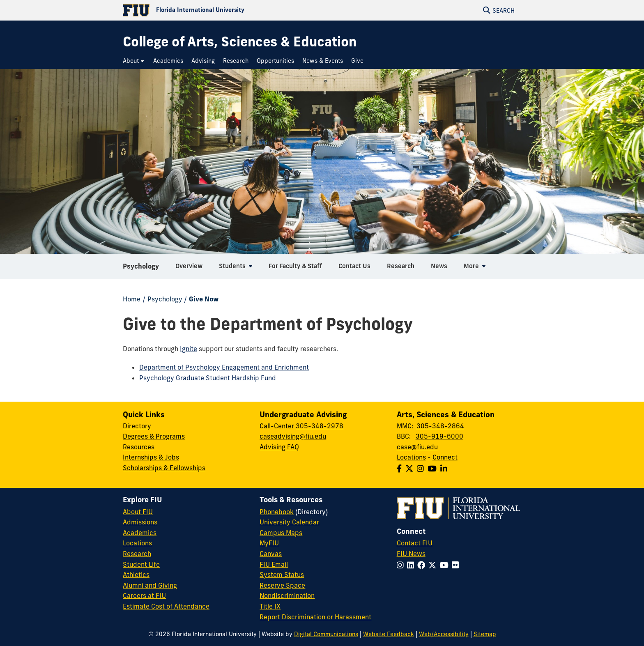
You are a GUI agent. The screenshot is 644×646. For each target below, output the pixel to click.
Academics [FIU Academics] (140, 533)
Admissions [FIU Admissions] (140, 522)
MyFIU (269, 543)
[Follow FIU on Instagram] (402, 565)
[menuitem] (134, 61)
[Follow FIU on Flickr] (457, 565)
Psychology (141, 269)
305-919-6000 (439, 436)
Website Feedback (389, 634)
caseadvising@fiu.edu (293, 436)
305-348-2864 (440, 426)
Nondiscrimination (287, 595)
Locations (411, 457)
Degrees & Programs (154, 436)
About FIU (138, 512)
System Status (282, 575)
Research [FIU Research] (137, 554)
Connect (445, 457)
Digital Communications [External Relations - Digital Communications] (326, 634)
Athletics (136, 575)
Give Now (204, 299)
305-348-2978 (320, 426)
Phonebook (277, 512)
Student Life (141, 564)
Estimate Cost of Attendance (166, 606)
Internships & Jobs (151, 457)
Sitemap (485, 634)
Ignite (189, 349)
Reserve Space (282, 585)
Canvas (271, 554)
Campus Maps (281, 533)
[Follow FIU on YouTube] (446, 565)
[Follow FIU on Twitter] (434, 565)
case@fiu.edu (417, 447)
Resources (139, 447)
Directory (137, 426)
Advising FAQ (279, 447)
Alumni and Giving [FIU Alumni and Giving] (150, 585)
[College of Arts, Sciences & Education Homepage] (240, 42)
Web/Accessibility (444, 634)
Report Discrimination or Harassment (315, 617)
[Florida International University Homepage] (222, 10)
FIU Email (274, 564)
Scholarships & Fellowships (164, 468)
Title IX (270, 606)
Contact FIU (415, 543)
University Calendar (289, 522)
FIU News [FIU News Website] (411, 554)
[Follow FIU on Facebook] (423, 565)
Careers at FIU (144, 595)
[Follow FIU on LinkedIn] (412, 565)
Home (132, 299)
